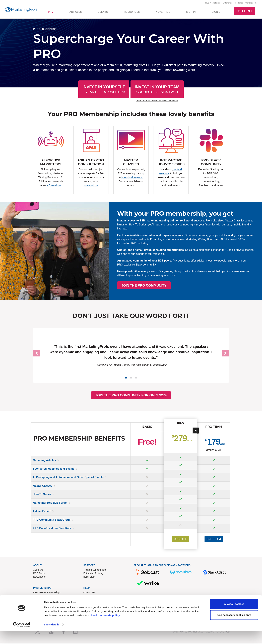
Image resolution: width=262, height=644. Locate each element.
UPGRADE (180, 540)
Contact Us (89, 594)
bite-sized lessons (132, 179)
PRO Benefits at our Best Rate (52, 529)
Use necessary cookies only (234, 628)
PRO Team (214, 540)
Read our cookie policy (105, 628)
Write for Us (39, 601)
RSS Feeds (39, 574)
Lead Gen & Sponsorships (47, 594)
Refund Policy (91, 601)
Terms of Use (90, 604)
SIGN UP (217, 13)
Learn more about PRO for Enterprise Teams (157, 102)
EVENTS (103, 13)
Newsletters (39, 578)
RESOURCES (132, 13)
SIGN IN (191, 13)
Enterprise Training (93, 574)
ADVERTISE (163, 13)
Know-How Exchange (95, 597)
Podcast (239, 4)
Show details (52, 637)
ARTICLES (76, 13)
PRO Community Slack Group (52, 521)
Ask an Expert (42, 512)
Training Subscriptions (95, 571)
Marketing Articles (44, 461)
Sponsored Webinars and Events (54, 470)
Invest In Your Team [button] (157, 90)
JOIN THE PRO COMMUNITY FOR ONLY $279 (131, 396)
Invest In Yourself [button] (104, 90)
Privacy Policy (91, 608)
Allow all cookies (234, 617)
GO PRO (245, 12)
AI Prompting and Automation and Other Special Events (68, 478)
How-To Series (42, 495)
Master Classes (43, 487)
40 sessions (54, 187)
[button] (37, 354)
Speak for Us (40, 604)
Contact (249, 4)
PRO (51, 13)
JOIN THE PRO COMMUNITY (196, 287)
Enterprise (228, 4)
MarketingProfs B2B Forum (50, 504)
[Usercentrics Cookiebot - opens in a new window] (22, 637)
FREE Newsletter (212, 4)
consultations (90, 187)
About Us (38, 571)
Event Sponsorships (44, 597)
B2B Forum (89, 578)
